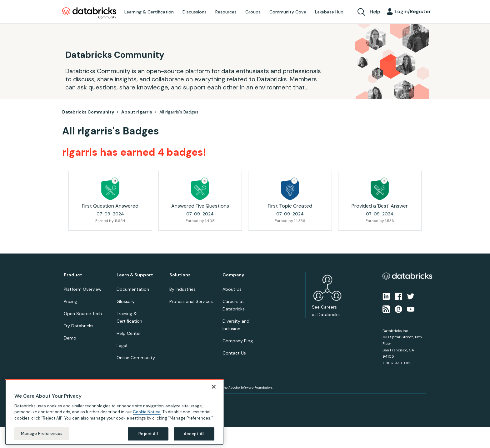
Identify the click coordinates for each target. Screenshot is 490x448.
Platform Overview (83, 289)
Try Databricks (79, 326)
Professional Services (191, 301)
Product (73, 275)
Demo (70, 338)
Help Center (129, 333)
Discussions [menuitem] (195, 12)
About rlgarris (137, 112)
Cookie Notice (147, 412)
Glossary (126, 301)
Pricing (70, 301)
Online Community (136, 358)
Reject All (148, 434)
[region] (114, 412)
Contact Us (234, 353)
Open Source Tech (83, 314)
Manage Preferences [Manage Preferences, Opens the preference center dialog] (42, 433)
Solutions (180, 275)
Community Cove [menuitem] (288, 12)
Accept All (194, 434)
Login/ (413, 11)
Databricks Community (89, 13)
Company (233, 275)
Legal (122, 345)
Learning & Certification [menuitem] (149, 12)
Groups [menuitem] (253, 12)
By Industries (182, 289)
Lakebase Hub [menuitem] (329, 12)
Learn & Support (135, 275)
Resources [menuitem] (226, 12)
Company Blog (238, 341)
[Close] (214, 387)
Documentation (133, 289)
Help (375, 12)
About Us (232, 289)
